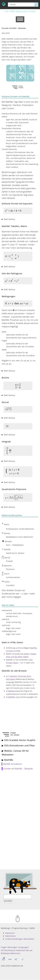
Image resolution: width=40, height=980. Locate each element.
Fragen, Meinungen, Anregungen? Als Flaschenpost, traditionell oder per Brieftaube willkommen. (17, 950)
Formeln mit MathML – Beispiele (18, 769)
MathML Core (14, 697)
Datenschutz (10, 936)
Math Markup (9, 219)
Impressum (10, 933)
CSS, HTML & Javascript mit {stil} (20, 11)
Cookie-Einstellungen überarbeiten (20, 939)
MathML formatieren (12, 764)
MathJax (11, 691)
